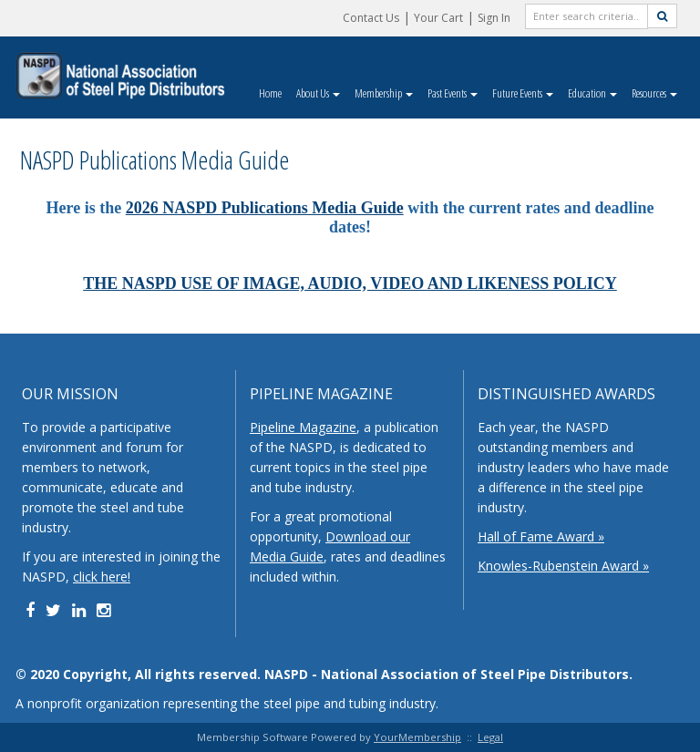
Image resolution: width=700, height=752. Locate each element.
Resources (654, 93)
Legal (490, 737)
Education (592, 93)
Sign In (494, 18)
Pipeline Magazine (303, 427)
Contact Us (371, 18)
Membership (384, 93)
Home (270, 93)
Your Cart (438, 18)
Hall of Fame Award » (541, 536)
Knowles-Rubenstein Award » (563, 566)
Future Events (523, 93)
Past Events (453, 93)
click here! (102, 577)
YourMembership (417, 737)
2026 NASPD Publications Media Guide (265, 208)
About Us (318, 93)
